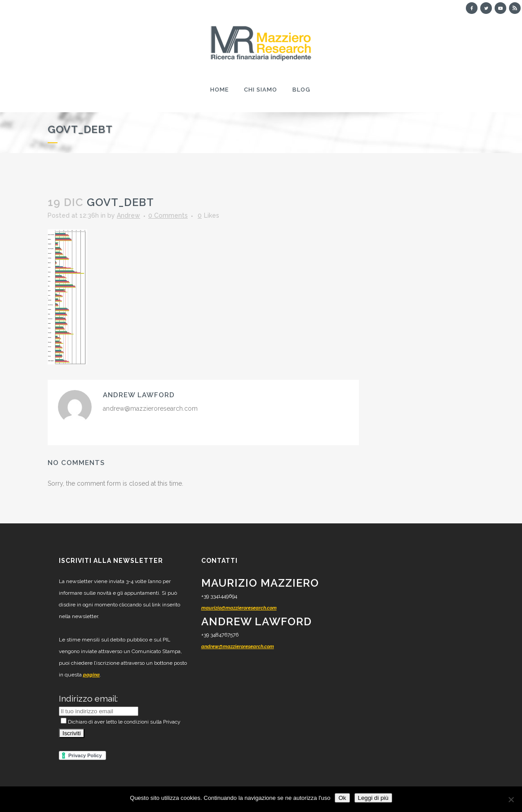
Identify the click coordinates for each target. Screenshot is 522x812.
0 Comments (168, 215)
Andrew (128, 215)
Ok (342, 798)
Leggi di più (373, 798)
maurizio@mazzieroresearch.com (239, 608)
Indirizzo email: (88, 698)
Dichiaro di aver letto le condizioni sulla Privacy (121, 722)
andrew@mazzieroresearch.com (238, 647)
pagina (91, 675)
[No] (511, 799)
